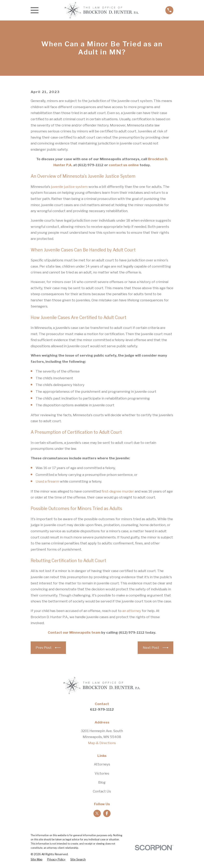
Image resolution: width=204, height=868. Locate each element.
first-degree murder (118, 491)
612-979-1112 (102, 709)
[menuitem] (37, 859)
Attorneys (102, 764)
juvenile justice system (69, 187)
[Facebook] (107, 813)
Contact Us (102, 791)
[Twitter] (97, 813)
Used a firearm (47, 481)
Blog (102, 782)
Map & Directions (102, 743)
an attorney (132, 611)
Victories (102, 773)
